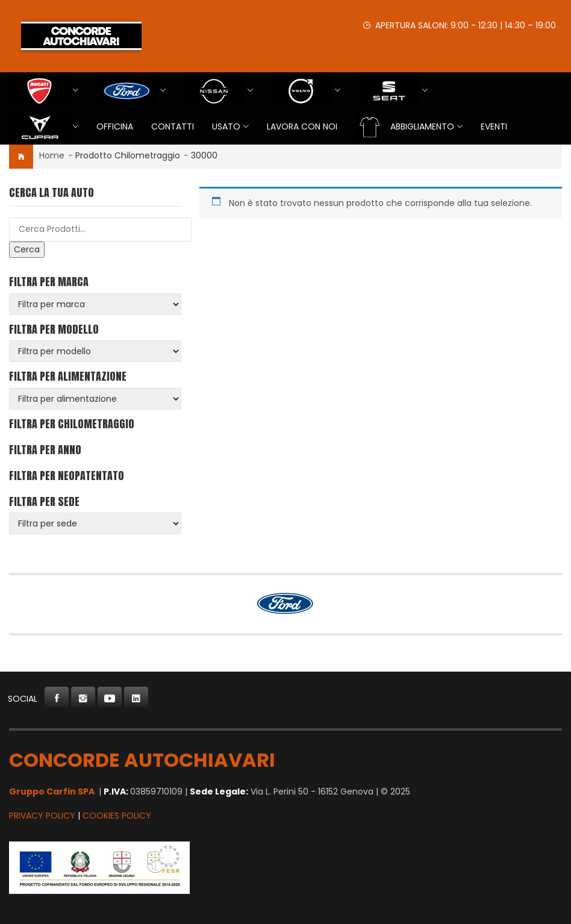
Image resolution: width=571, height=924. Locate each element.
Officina (115, 126)
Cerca (27, 249)
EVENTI (494, 126)
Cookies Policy (117, 816)
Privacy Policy (42, 816)
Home (52, 155)
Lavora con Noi (302, 126)
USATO (226, 126)
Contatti (173, 126)
